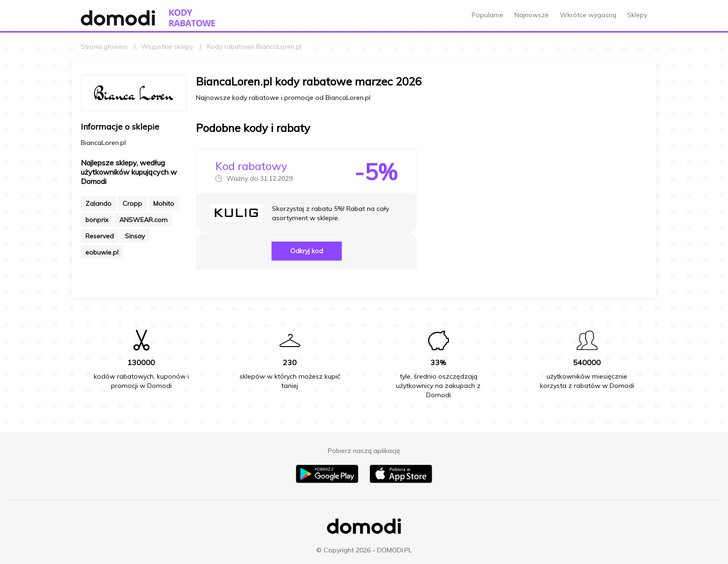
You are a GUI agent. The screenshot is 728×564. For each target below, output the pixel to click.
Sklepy (637, 15)
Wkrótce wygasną (588, 15)
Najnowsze (532, 15)
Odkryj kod (307, 251)
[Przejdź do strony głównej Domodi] (118, 18)
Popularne (487, 15)
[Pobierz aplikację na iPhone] (401, 481)
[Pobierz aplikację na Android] (327, 481)
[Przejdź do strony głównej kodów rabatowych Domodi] (192, 18)
